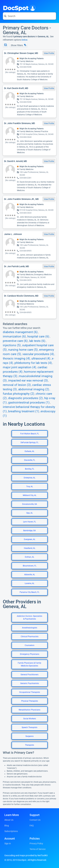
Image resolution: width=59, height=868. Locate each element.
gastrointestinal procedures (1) (29, 403)
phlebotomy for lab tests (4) (33, 363)
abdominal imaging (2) (34, 389)
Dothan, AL (29, 557)
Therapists (29, 745)
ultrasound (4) (41, 359)
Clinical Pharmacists (30, 637)
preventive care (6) (15, 341)
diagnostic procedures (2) (25, 398)
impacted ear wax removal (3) (28, 381)
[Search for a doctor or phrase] (29, 16)
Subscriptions (11, 831)
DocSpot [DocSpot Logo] (18, 8)
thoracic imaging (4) (16, 359)
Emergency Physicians (30, 654)
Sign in (8, 843)
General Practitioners (29, 675)
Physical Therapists (30, 701)
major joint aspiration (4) (20, 367)
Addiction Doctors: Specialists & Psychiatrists (29, 618)
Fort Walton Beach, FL (30, 434)
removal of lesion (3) (17, 385)
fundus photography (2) (19, 394)
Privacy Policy (36, 843)
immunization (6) (14, 337)
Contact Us (35, 820)
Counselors (29, 645)
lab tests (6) (37, 341)
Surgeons (29, 736)
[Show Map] (6, 45)
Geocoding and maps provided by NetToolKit (26, 855)
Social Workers (30, 719)
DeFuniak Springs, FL (29, 442)
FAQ (32, 826)
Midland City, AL (30, 495)
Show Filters (18, 45)
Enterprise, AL (29, 478)
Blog (7, 826)
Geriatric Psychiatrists (30, 683)
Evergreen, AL (30, 539)
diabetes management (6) (20, 332)
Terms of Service (38, 849)
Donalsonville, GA (30, 504)
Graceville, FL (30, 460)
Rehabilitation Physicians (29, 710)
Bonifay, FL (30, 469)
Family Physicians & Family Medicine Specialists (29, 664)
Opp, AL (29, 513)
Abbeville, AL (30, 575)
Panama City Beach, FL (29, 592)
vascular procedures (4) (38, 354)
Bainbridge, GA (29, 531)
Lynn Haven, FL (29, 522)
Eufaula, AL (29, 451)
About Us (9, 820)
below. (25, 40)
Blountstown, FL (30, 566)
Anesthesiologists (30, 628)
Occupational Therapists (30, 692)
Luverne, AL (29, 583)
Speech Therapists (29, 727)
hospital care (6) (38, 337)
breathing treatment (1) (24, 411)
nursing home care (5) (23, 350)
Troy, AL (30, 487)
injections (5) (12, 345)
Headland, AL (30, 548)
